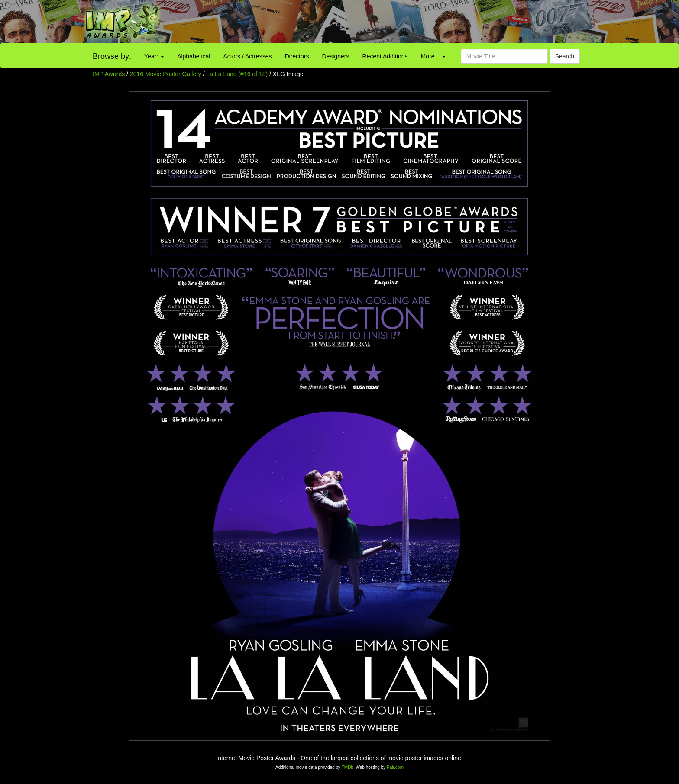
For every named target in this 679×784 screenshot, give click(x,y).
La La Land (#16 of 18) (237, 74)
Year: (154, 56)
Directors (297, 56)
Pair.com (395, 767)
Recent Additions (385, 56)
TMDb (348, 767)
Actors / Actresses (247, 56)
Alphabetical (194, 56)
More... (433, 56)
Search (565, 56)
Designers (335, 56)
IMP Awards (109, 74)
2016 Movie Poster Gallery (166, 74)
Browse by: (112, 56)
